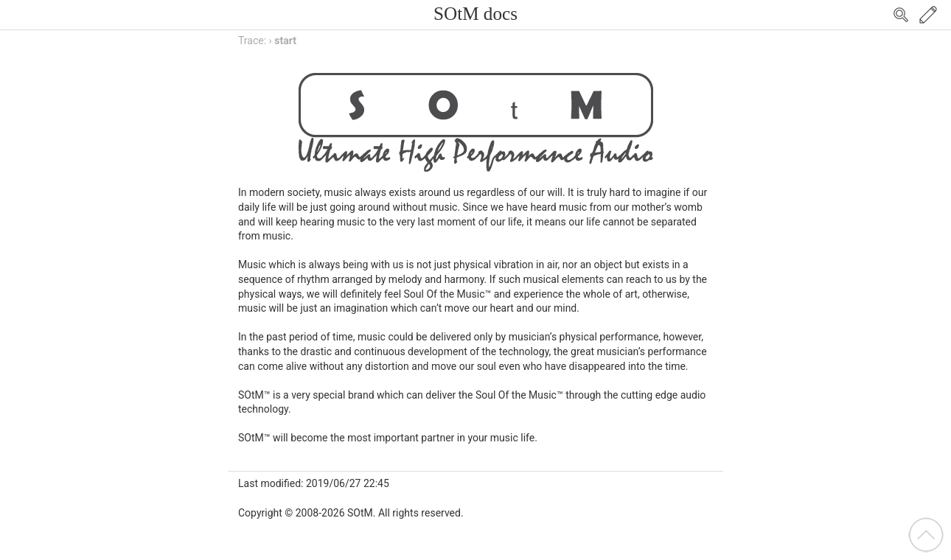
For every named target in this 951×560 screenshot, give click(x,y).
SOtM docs (475, 14)
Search (901, 15)
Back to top (926, 535)
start (285, 41)
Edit (928, 15)
